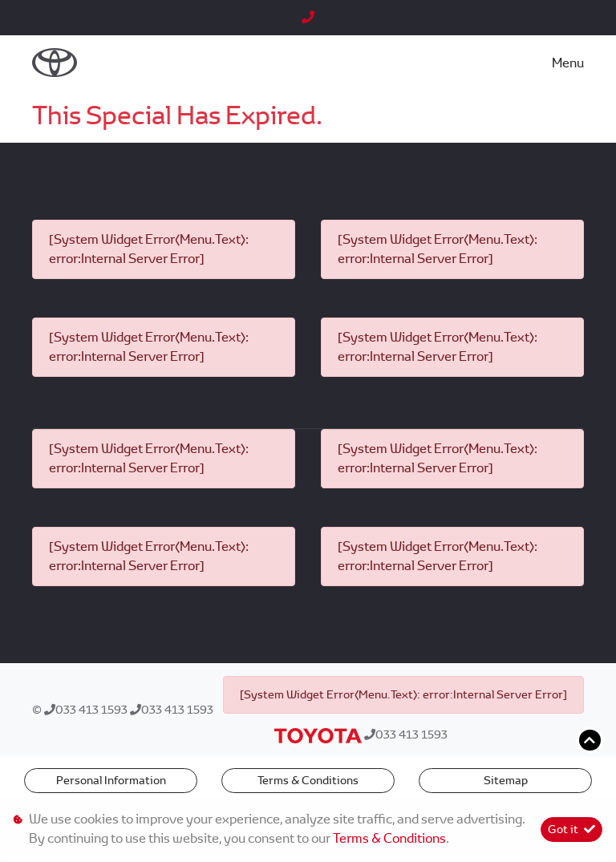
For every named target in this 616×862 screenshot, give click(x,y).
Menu (568, 63)
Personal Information (111, 780)
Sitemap (506, 780)
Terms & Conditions (308, 780)
